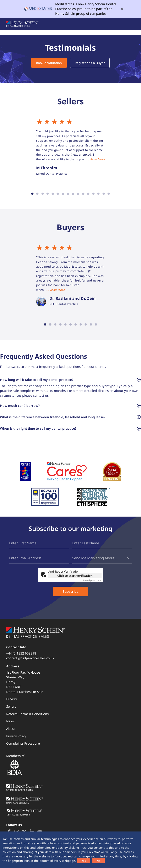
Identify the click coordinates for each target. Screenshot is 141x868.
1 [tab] (32, 194)
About (11, 729)
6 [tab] (58, 194)
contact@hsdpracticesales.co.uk (30, 658)
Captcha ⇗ (92, 580)
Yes (84, 861)
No (99, 861)
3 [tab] (42, 194)
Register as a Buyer (90, 63)
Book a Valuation (49, 63)
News (10, 721)
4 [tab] (48, 194)
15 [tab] (104, 194)
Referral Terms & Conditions (27, 714)
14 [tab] (99, 194)
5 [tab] (53, 194)
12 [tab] (88, 194)
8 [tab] (68, 194)
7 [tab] (63, 194)
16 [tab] (109, 194)
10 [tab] (78, 194)
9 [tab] (73, 194)
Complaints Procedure (23, 744)
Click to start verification (75, 576)
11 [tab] (83, 194)
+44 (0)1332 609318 (21, 653)
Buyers (11, 699)
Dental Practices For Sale (25, 692)
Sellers (11, 706)
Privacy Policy (16, 736)
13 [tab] (94, 194)
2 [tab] (37, 194)
